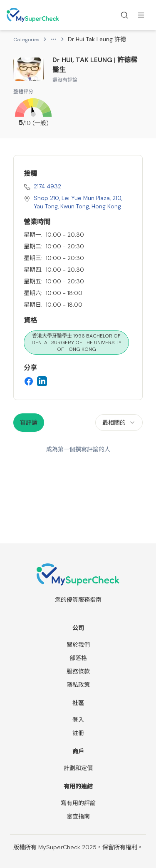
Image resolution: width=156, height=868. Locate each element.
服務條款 (78, 671)
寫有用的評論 (78, 803)
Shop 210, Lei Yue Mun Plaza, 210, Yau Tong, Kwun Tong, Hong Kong (78, 202)
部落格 (78, 658)
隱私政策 (78, 685)
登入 (78, 720)
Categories (26, 40)
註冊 (78, 733)
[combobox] (119, 423)
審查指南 (78, 816)
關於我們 (78, 645)
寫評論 (29, 423)
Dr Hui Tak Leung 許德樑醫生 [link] (99, 39)
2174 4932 (47, 186)
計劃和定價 (78, 768)
